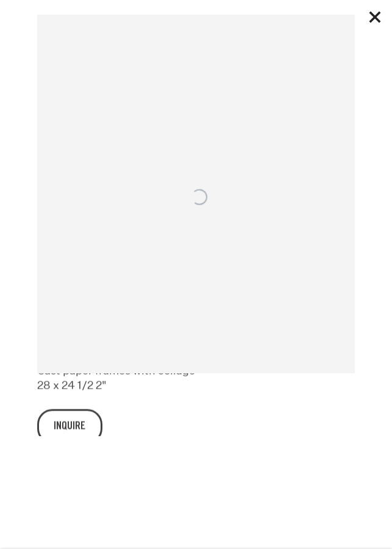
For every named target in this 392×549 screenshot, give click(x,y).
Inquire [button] (69, 433)
